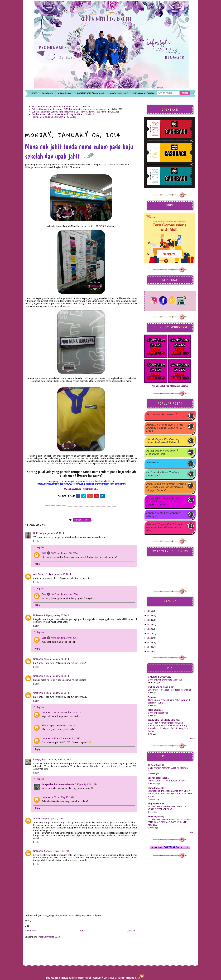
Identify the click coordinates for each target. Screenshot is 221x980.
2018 (149, 647)
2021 (149, 633)
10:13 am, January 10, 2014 (64, 553)
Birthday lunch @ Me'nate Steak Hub (165, 680)
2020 (149, 638)
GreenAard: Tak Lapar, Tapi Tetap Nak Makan (170, 690)
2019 (149, 642)
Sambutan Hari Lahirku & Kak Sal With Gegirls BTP (56, 114)
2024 (149, 620)
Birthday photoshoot (158, 713)
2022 (149, 629)
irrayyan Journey (156, 817)
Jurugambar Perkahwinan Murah (58, 784)
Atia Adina (38, 574)
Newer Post (31, 931)
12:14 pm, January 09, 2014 (58, 574)
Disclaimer (119, 978)
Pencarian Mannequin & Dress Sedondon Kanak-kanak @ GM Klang (165, 428)
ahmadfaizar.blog (157, 788)
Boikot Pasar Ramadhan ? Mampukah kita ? (162, 452)
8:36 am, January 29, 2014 (56, 659)
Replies (40, 547)
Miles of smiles (155, 710)
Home (82, 931)
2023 (149, 624)
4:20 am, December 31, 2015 (66, 738)
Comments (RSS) (132, 978)
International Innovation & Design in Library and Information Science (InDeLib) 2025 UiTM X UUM (170, 794)
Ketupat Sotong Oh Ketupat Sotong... (163, 515)
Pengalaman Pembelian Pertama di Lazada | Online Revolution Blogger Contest (166, 487)
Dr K (35, 533)
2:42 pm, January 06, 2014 (51, 533)
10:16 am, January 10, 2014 (64, 638)
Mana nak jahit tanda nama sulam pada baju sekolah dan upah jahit (79, 151)
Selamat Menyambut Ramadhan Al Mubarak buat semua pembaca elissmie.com (71, 109)
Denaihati (152, 697)
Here (60, 978)
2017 (149, 651)
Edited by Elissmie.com (73, 978)
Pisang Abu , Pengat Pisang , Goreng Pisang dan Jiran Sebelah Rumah (164, 502)
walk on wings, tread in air (161, 687)
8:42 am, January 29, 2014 (56, 693)
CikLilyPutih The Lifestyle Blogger (164, 720)
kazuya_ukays (40, 760)
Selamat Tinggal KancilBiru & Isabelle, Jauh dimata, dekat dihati (164, 528)
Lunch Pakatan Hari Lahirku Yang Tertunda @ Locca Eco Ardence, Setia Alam (69, 112)
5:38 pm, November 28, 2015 (66, 712)
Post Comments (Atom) (50, 937)
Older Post (132, 931)
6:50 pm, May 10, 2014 (63, 797)
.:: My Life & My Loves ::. (159, 677)
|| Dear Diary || (156, 765)
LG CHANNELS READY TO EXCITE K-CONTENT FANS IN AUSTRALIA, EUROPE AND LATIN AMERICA (170, 822)
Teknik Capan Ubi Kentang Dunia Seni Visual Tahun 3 (163, 441)
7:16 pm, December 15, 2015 (61, 725)
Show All (193, 738)
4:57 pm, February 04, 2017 (57, 851)
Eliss (44, 553)
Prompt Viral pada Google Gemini (49, 117)
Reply (36, 541)
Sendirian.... (153, 463)
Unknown (38, 615)
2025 (149, 615)
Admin (37, 819)
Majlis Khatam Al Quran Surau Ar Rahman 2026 (55, 107)
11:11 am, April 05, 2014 (59, 760)
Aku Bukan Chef (91, 489)
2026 (149, 611)
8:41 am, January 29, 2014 (56, 676)
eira (44, 725)
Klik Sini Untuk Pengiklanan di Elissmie (170, 386)
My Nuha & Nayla (72, 489)
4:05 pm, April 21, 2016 (52, 819)
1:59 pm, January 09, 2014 (56, 615)
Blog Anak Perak (156, 804)
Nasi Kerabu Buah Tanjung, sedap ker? (163, 474)
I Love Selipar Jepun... (158, 778)
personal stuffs (82, 520)
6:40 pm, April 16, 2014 (86, 784)
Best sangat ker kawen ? (162, 415)
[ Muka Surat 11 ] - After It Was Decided (167, 781)
